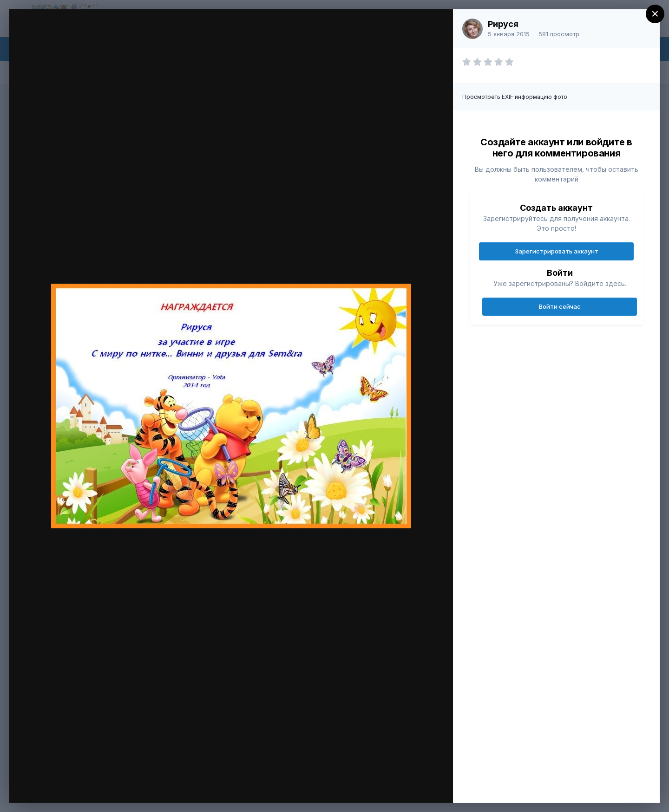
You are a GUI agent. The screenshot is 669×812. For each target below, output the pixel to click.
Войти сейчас (560, 306)
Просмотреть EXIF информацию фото (515, 97)
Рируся (503, 24)
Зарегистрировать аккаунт (557, 251)
